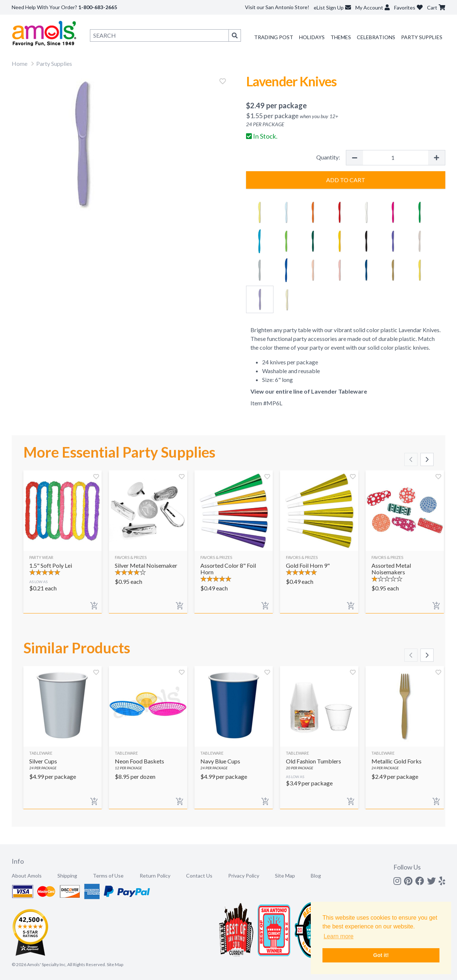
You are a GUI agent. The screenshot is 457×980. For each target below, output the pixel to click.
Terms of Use (108, 876)
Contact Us (199, 876)
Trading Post (274, 37)
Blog (316, 876)
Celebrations (376, 37)
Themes (341, 37)
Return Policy (155, 876)
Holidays (312, 37)
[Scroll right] (427, 459)
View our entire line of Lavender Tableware (309, 391)
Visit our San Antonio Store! (277, 7)
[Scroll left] (411, 459)
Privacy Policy (244, 876)
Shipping (67, 876)
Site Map (285, 876)
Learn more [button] (339, 936)
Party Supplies (422, 37)
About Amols (27, 876)
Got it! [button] (381, 955)
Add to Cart (346, 180)
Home (20, 63)
